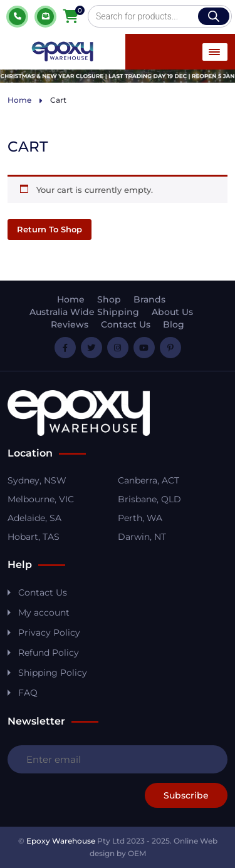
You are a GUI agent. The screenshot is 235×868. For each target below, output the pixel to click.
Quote (45, 17)
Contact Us (126, 324)
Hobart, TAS (34, 537)
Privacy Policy (49, 633)
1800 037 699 (17, 17)
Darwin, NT (142, 537)
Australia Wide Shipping (84, 312)
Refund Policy (49, 653)
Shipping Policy (53, 673)
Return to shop (50, 229)
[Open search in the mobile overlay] (160, 16)
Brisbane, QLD (149, 499)
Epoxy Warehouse (61, 841)
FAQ (28, 693)
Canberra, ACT (149, 480)
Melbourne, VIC (41, 499)
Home (19, 100)
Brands (149, 299)
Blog (174, 324)
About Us (172, 312)
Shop (109, 299)
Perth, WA (140, 518)
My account (44, 612)
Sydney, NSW (37, 480)
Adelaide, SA (34, 518)
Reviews (70, 324)
